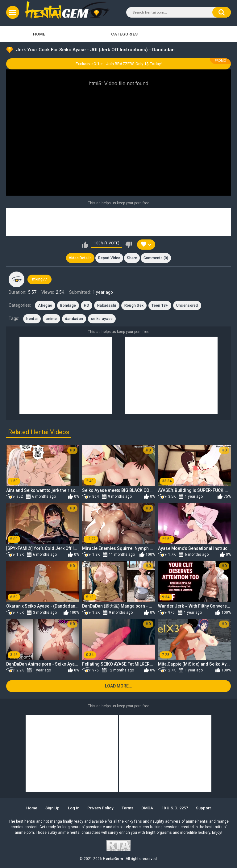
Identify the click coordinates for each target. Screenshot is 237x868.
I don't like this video (129, 245)
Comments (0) (156, 258)
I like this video (85, 245)
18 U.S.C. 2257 (175, 808)
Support (204, 808)
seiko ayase (102, 319)
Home (39, 34)
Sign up (52, 808)
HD (87, 305)
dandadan (74, 319)
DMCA (148, 808)
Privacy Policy (100, 808)
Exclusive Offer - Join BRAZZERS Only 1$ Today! (119, 64)
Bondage (68, 305)
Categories (125, 34)
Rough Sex (134, 305)
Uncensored (187, 305)
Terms (127, 808)
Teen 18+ (160, 305)
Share (132, 258)
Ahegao (45, 305)
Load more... (119, 686)
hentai (32, 319)
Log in (73, 808)
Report (109, 258)
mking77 (39, 280)
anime (51, 319)
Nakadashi (107, 305)
